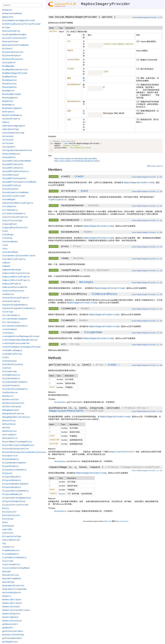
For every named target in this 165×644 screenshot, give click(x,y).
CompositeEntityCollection (16, 273)
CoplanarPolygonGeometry (15, 305)
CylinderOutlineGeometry (15, 389)
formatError (8, 547)
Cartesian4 (8, 143)
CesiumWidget (9, 200)
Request (62, 496)
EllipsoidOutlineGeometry (16, 491)
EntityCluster (9, 512)
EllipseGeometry (11, 459)
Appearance (8, 17)
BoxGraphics (8, 112)
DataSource (8, 396)
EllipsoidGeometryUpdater (16, 484)
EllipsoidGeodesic (12, 477)
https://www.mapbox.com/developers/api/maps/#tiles (76, 161)
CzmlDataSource (10, 393)
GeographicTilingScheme (14, 589)
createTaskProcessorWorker (16, 344)
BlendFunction (9, 84)
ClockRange (8, 235)
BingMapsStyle (9, 77)
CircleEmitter (9, 207)
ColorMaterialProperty (14, 259)
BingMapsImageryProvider (15, 73)
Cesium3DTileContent (13, 165)
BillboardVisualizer (13, 59)
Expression (8, 533)
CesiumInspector (11, 189)
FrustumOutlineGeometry (14, 558)
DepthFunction (9, 431)
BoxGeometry (8, 105)
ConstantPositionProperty (16, 298)
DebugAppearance (11, 410)
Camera (6, 122)
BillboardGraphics (12, 56)
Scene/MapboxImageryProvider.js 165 (147, 324)
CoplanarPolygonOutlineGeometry (19, 308)
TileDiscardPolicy (104, 297)
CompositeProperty (12, 284)
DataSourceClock (11, 400)
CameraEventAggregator (14, 126)
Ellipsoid (7, 473)
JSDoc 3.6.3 (108, 524)
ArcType (6, 28)
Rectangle (86, 285)
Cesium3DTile (9, 157)
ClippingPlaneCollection (15, 228)
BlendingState (9, 87)
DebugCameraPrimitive (13, 414)
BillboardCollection (13, 52)
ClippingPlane (9, 224)
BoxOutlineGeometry (12, 115)
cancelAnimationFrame (13, 133)
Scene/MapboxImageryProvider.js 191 (147, 223)
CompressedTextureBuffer (15, 287)
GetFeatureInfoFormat (13, 635)
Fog (4, 544)
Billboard (7, 49)
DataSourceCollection (13, 403)
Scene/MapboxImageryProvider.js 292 (147, 209)
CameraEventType (11, 129)
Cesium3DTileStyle (12, 186)
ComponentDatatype (12, 270)
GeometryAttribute (12, 600)
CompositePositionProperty (16, 280)
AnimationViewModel (12, 14)
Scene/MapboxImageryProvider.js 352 (147, 414)
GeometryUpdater (11, 617)
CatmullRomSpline (11, 154)
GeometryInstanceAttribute (16, 610)
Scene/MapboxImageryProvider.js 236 (147, 297)
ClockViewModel (10, 242)
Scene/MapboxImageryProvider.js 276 (147, 250)
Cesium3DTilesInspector (14, 179)
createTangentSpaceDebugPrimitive (20, 340)
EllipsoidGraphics (12, 487)
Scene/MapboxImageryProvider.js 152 (147, 285)
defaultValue (9, 424)
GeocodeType (8, 582)
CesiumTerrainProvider (14, 196)
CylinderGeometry (11, 379)
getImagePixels (10, 642)
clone (5, 245)
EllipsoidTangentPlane (14, 501)
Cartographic (9, 147)
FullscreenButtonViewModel (16, 568)
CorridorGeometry (11, 315)
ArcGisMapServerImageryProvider (19, 21)
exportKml (7, 530)
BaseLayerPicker (11, 42)
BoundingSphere (10, 98)
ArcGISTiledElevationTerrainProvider (22, 24)
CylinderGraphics (11, 386)
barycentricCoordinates (14, 38)
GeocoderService (11, 575)
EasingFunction (10, 456)
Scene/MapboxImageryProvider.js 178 (147, 312)
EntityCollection (11, 516)
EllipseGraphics (11, 466)
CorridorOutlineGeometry (15, 326)
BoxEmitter (8, 101)
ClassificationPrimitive (15, 217)
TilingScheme (93, 335)
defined (6, 428)
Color (5, 249)
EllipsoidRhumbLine (12, 494)
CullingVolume (9, 372)
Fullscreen (8, 561)
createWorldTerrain (12, 354)
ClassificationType (12, 221)
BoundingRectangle (12, 94)
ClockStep (7, 238)
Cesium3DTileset (11, 175)
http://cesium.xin (122, 524)
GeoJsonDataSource (12, 593)
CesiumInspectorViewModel (16, 193)
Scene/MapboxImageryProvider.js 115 (147, 348)
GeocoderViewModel (12, 579)
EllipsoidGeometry (12, 480)
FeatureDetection (11, 540)
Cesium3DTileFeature (13, 168)
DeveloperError (60, 405)
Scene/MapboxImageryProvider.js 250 (147, 194)
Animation (7, 10)
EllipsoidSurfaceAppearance (17, 498)
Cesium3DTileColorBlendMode (17, 161)
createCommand (9, 329)
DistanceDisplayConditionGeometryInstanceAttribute (29, 452)
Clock (5, 231)
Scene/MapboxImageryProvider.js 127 (147, 262)
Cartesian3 (8, 140)
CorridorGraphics (11, 322)
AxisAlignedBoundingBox (14, 35)
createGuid (8, 333)
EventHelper (8, 526)
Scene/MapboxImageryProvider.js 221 (147, 336)
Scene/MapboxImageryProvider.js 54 (147, 18)
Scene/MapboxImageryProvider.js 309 (147, 368)
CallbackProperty (11, 119)
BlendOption (8, 91)
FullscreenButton (11, 565)
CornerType (8, 312)
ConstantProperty (11, 301)
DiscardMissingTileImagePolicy (18, 445)
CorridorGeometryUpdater (15, 319)
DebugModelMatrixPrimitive (16, 417)
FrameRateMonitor (11, 551)
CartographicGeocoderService (17, 150)
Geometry (7, 596)
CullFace (7, 368)
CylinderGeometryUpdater (15, 382)
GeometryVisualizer (12, 621)
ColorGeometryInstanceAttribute (19, 256)
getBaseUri (8, 628)
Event (85, 194)
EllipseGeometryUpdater (14, 463)
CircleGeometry (10, 210)
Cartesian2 (8, 136)
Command (6, 266)
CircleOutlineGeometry (14, 214)
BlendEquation (9, 80)
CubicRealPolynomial (13, 365)
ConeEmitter (8, 294)
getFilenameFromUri (12, 638)
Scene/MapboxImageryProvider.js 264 (147, 180)
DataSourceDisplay (12, 407)
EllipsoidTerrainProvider (16, 505)
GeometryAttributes (12, 603)
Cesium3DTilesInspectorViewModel (19, 182)
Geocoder (7, 572)
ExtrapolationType (12, 537)
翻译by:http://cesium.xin (155, 169)
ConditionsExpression (13, 291)
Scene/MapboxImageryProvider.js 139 (147, 274)
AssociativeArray (11, 31)
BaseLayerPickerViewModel (16, 45)
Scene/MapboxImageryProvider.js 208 (147, 235)
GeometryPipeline (11, 614)
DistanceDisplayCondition (16, 449)
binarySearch (9, 63)
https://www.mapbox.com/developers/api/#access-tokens (77, 164)
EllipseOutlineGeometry (14, 470)
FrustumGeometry (11, 554)
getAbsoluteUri (10, 624)
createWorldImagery (12, 351)
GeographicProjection (13, 586)
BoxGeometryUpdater (12, 108)
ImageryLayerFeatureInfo (67, 414)
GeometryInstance (11, 607)
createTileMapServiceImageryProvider (22, 347)
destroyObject (9, 435)
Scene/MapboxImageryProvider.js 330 (147, 473)
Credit (79, 179)
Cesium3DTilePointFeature (16, 172)
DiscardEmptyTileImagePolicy (17, 442)
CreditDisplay (9, 361)
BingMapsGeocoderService (15, 70)
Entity (6, 508)
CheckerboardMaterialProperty (18, 203)
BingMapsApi (8, 66)
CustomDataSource (11, 375)
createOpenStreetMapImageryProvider (21, 336)
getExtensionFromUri (13, 631)
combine (6, 263)
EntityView (8, 519)
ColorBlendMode (10, 252)
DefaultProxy (9, 421)
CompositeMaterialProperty (16, 277)
